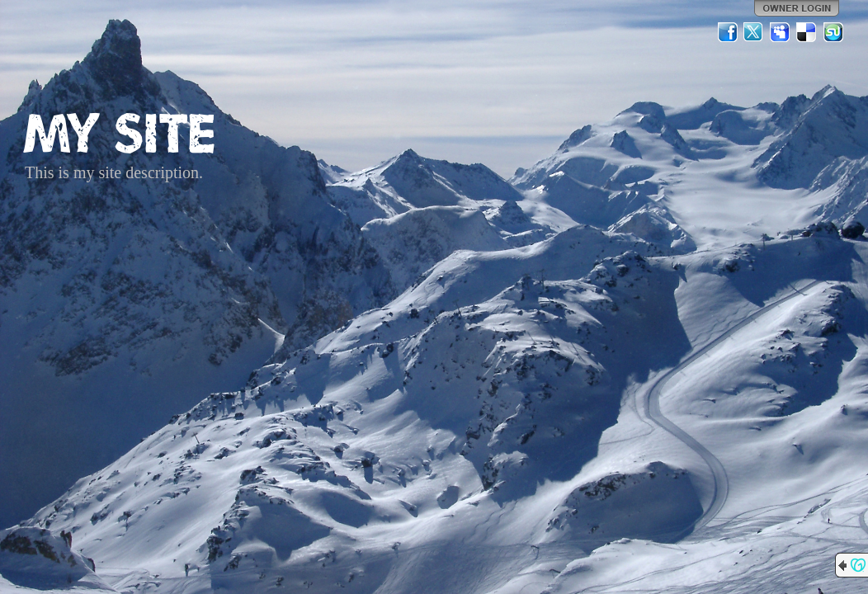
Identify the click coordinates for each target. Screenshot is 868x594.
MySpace (781, 32)
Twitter (754, 32)
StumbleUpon (833, 32)
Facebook (728, 32)
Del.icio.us (807, 32)
